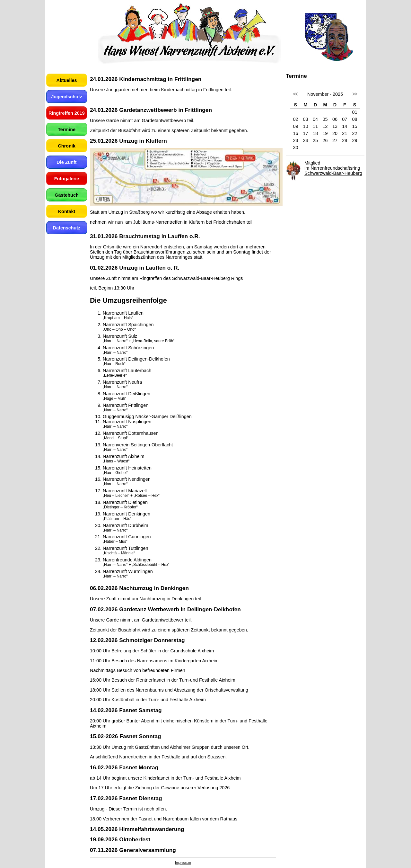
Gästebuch (66, 195)
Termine (67, 130)
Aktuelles (67, 80)
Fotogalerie (67, 179)
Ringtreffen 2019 (67, 113)
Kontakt (67, 211)
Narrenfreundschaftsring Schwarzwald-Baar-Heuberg (333, 171)
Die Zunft (66, 162)
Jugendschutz (67, 97)
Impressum (183, 863)
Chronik (66, 146)
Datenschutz (67, 228)
